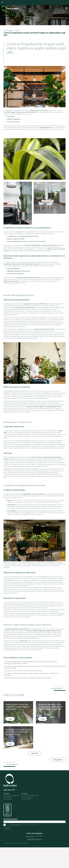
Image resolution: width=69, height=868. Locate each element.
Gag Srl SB (11, 843)
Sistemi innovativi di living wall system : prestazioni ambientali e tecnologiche (28, 678)
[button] (66, 8)
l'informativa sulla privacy (16, 825)
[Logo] (10, 8)
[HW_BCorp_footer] (7, 810)
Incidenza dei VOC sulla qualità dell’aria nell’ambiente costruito (24, 671)
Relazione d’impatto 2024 (34, 839)
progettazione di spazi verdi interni (27, 232)
